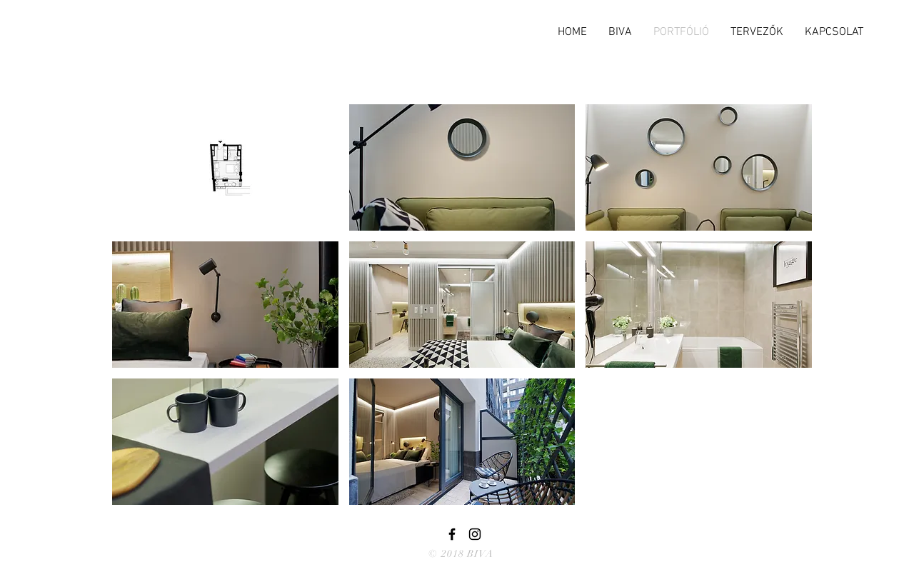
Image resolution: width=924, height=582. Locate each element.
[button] (225, 167)
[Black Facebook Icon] (452, 534)
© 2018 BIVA (461, 554)
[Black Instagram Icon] (475, 534)
